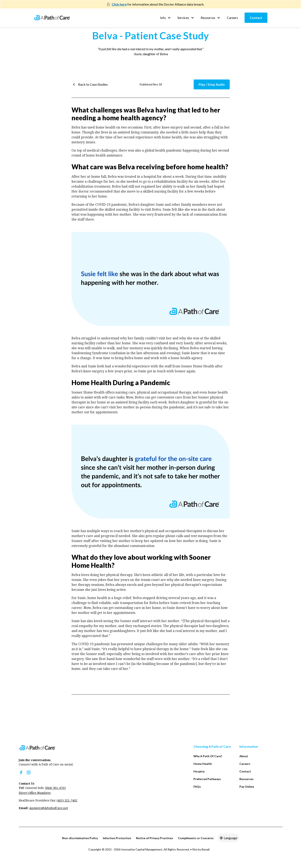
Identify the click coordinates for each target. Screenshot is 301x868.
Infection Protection (117, 838)
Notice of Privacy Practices (155, 838)
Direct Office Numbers (35, 793)
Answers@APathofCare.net (49, 808)
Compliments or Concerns (196, 838)
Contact (256, 18)
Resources (247, 779)
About (244, 756)
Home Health (203, 764)
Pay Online (247, 787)
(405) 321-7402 (67, 800)
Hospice (199, 771)
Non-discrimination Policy (80, 838)
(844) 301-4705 (55, 788)
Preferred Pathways (207, 779)
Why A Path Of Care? (208, 756)
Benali (206, 849)
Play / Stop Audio (212, 84)
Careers (232, 18)
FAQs (197, 787)
